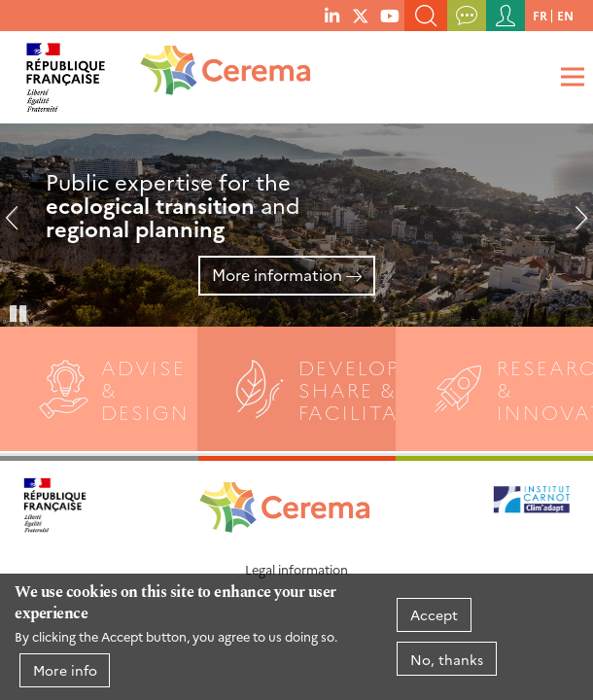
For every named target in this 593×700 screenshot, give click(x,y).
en (565, 15)
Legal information (296, 569)
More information (277, 274)
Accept (434, 614)
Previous (19, 226)
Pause (19, 312)
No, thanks (447, 659)
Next (574, 226)
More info (65, 670)
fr (540, 15)
